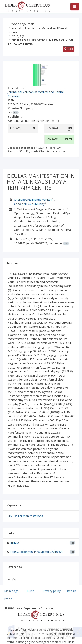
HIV (10, 516)
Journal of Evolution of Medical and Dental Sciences (37, 30)
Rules (31, 591)
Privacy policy (52, 591)
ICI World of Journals (21, 24)
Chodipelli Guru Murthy (29, 204)
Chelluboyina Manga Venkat (33, 200)
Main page (11, 591)
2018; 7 (19, 36)
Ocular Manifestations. (29, 516)
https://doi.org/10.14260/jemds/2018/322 (37, 552)
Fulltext (15, 543)
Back (69, 49)
